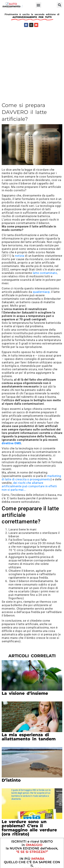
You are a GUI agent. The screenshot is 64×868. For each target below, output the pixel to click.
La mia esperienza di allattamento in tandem (29, 737)
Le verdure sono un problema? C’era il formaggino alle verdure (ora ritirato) (29, 828)
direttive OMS (11, 443)
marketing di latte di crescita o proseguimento (31, 478)
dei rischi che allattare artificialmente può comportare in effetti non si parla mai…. (29, 486)
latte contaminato (45, 273)
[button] (38, 5)
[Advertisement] (32, 63)
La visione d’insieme (25, 693)
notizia (20, 256)
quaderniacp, (42, 292)
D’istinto (11, 780)
